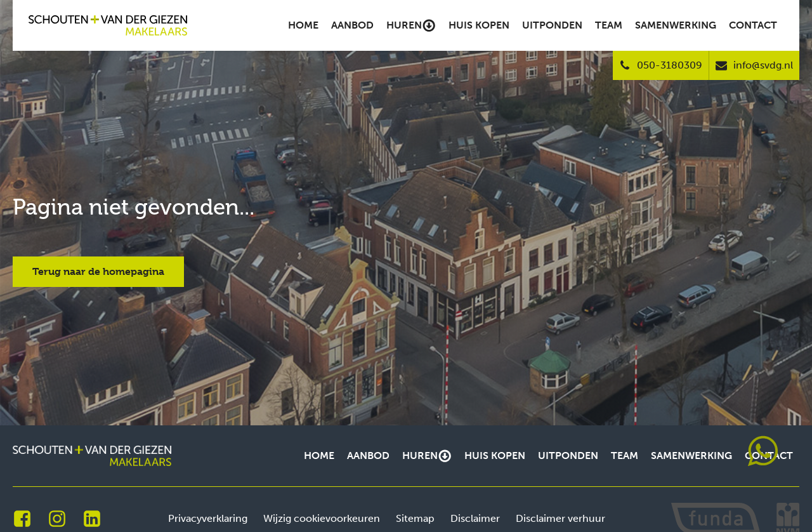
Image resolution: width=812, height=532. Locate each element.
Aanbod (352, 25)
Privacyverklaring (208, 518)
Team (609, 25)
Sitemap (415, 518)
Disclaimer (475, 518)
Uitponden (552, 25)
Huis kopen (479, 25)
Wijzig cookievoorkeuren (322, 518)
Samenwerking (676, 25)
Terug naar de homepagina (98, 271)
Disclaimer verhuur (560, 518)
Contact (753, 25)
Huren (411, 25)
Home (303, 25)
